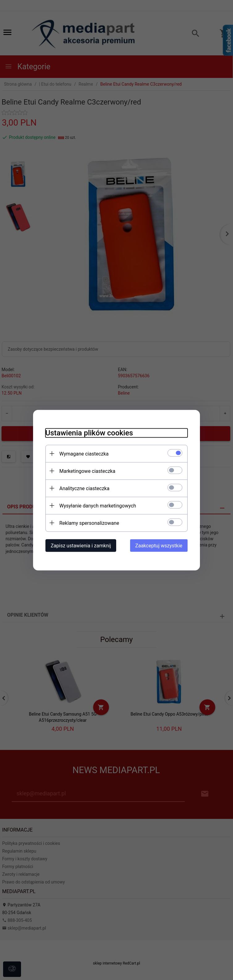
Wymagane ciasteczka (84, 454)
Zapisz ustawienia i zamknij (81, 545)
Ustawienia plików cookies (89, 433)
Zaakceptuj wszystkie (159, 545)
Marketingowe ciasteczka (87, 471)
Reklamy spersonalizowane (89, 523)
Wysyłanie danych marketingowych (98, 505)
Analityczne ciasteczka (84, 488)
